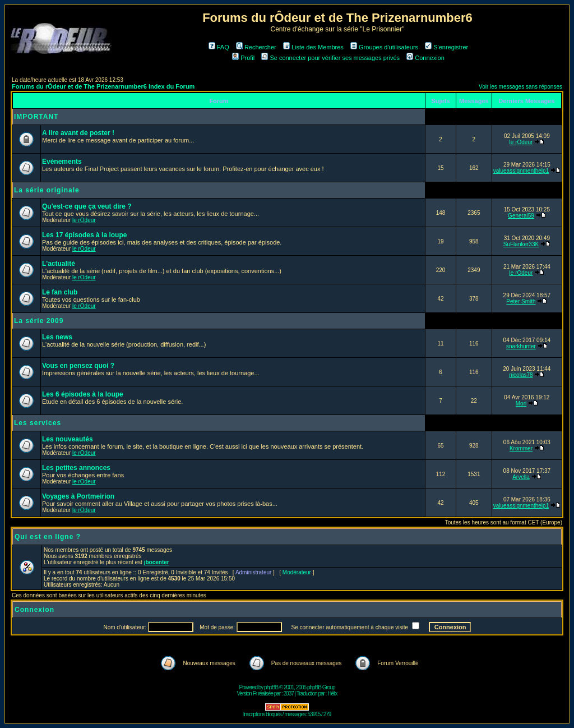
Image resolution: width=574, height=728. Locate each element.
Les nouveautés (68, 439)
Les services (38, 423)
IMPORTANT (36, 117)
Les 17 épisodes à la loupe (84, 235)
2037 (289, 694)
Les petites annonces (76, 468)
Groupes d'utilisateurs (384, 47)
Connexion (425, 58)
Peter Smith (521, 301)
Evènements (62, 162)
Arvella (521, 477)
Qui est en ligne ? (48, 537)
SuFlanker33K (521, 244)
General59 (521, 216)
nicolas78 (521, 375)
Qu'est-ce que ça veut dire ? (87, 206)
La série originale (47, 190)
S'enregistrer (446, 47)
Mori (521, 404)
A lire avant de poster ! (78, 133)
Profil (243, 58)
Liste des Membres (313, 47)
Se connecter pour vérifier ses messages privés (330, 58)
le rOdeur (521, 142)
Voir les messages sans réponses (520, 87)
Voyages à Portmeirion (78, 496)
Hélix (332, 694)
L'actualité (59, 264)
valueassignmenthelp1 (521, 171)
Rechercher (256, 47)
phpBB (271, 687)
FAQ (219, 47)
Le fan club (60, 292)
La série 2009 (39, 321)
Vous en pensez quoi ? (78, 366)
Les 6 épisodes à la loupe (83, 394)
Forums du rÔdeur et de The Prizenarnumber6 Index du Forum (103, 86)
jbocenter (157, 562)
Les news (57, 337)
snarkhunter (521, 346)
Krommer (521, 448)
